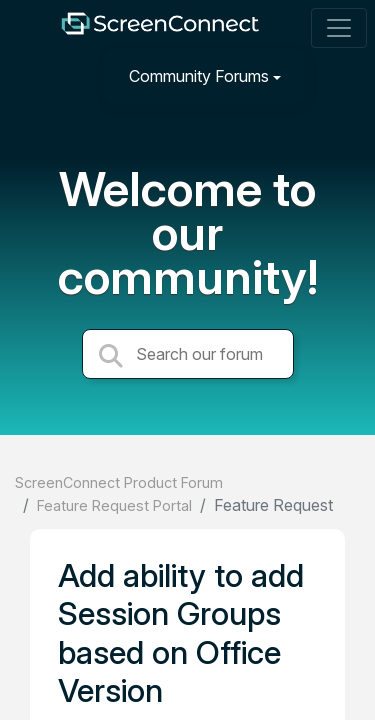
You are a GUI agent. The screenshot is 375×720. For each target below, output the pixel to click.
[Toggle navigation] (339, 28)
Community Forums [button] (199, 76)
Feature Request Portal (114, 505)
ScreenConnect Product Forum (119, 482)
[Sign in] (336, 75)
